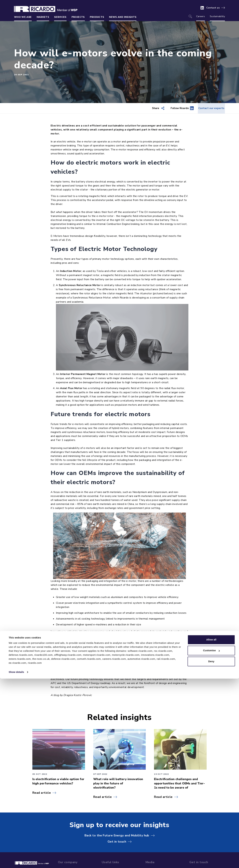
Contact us (213, 8)
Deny (211, 851)
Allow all (211, 829)
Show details (16, 861)
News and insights (123, 17)
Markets (43, 17)
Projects (78, 17)
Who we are (23, 17)
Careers (200, 16)
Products (97, 17)
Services (60, 17)
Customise (211, 840)
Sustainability (217, 16)
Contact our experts (208, 108)
